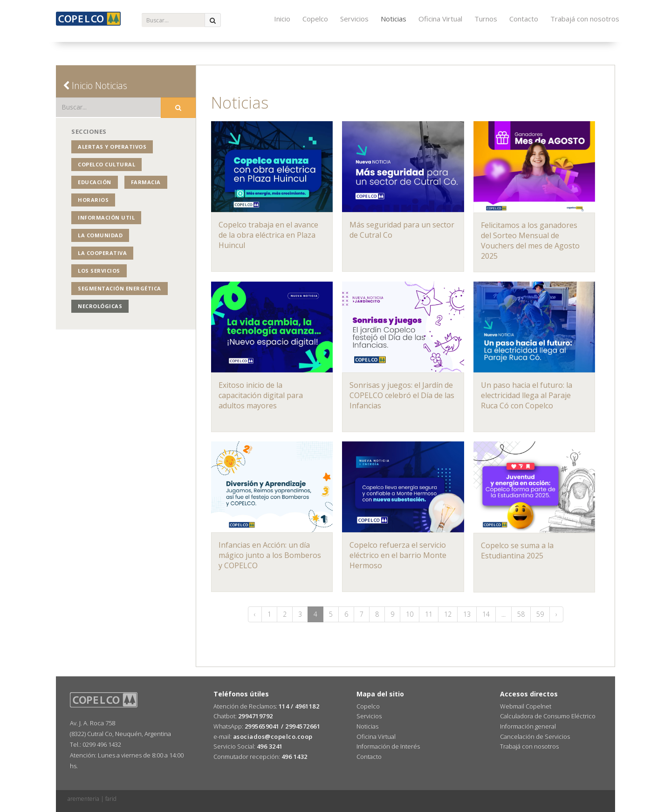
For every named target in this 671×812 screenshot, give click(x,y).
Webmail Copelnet (526, 706)
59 (540, 614)
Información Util (106, 217)
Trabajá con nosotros (585, 19)
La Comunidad (100, 235)
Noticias (394, 19)
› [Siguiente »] (556, 614)
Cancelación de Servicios (535, 736)
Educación (95, 182)
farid (111, 799)
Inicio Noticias (95, 86)
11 (429, 614)
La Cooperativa (102, 253)
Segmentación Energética (120, 288)
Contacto (524, 19)
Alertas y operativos (112, 147)
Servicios (354, 19)
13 (467, 614)
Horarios (93, 200)
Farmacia (146, 182)
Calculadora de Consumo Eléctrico (548, 716)
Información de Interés (388, 746)
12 (448, 614)
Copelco (315, 19)
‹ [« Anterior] (255, 614)
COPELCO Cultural (106, 164)
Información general (528, 726)
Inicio (282, 19)
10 (410, 614)
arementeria (83, 799)
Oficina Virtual (440, 19)
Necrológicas (100, 306)
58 (521, 614)
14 (486, 614)
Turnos (486, 19)
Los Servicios (99, 271)
